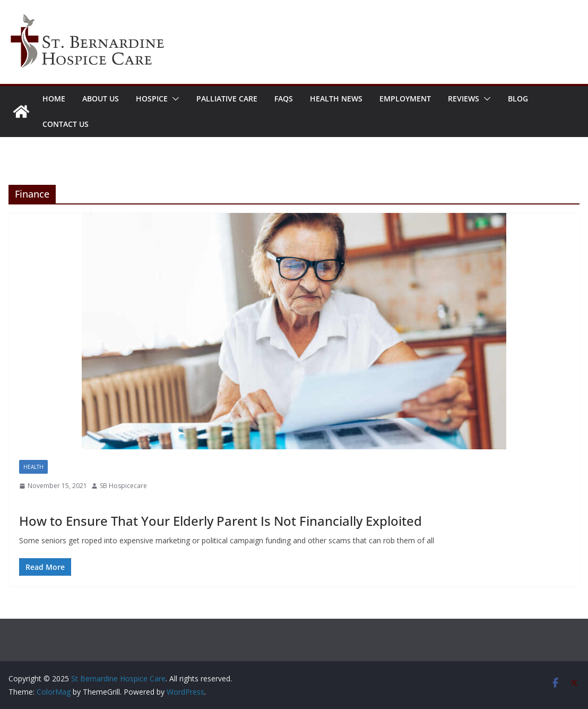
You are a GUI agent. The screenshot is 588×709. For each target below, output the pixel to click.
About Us (101, 99)
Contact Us (66, 124)
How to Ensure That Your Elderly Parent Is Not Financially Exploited (220, 521)
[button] (174, 99)
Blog (518, 99)
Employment (405, 99)
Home (54, 99)
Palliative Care (227, 99)
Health (33, 467)
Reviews (464, 99)
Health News (336, 99)
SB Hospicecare (123, 486)
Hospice (152, 99)
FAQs (284, 99)
